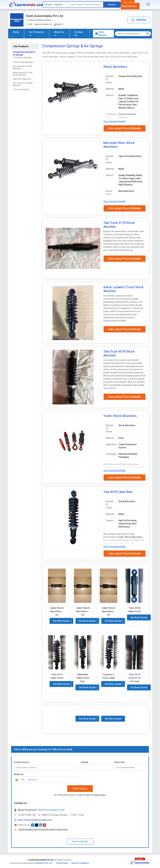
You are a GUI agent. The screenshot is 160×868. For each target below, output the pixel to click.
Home (16, 32)
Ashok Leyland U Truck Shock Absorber (23, 74)
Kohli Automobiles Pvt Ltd (45, 16)
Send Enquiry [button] (101, 34)
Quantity (84, 762)
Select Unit (119, 762)
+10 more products (21, 90)
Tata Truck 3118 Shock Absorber (23, 84)
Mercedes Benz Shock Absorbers (23, 67)
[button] (139, 20)
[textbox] (86, 5)
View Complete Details (114, 121)
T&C (88, 795)
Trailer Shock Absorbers (23, 62)
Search (112, 5)
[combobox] (19, 780)
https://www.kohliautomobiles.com (35, 820)
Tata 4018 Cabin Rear (22, 79)
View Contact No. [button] (80, 841)
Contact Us (79, 34)
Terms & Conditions (80, 863)
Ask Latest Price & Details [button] (125, 128)
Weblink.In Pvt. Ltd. (44, 863)
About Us (59, 33)
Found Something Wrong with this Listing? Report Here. (43, 829)
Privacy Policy (100, 795)
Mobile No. (19, 774)
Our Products (36, 33)
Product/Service (22, 762)
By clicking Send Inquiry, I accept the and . (80, 795)
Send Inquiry (80, 788)
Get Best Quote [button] (61, 621)
